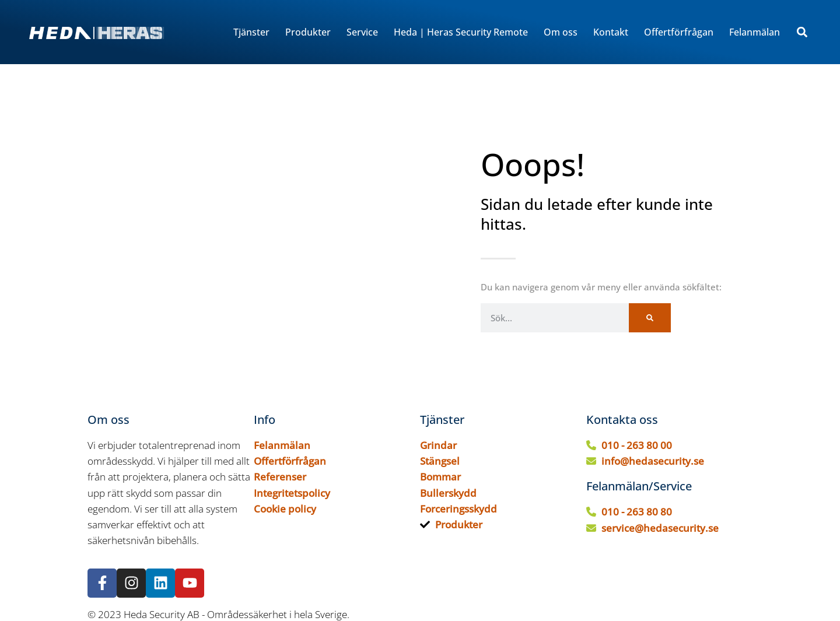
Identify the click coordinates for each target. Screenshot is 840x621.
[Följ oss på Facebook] (102, 583)
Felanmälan (755, 32)
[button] (802, 32)
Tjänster (251, 32)
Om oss (561, 32)
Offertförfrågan (679, 32)
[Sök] (650, 318)
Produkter (308, 32)
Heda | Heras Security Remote (461, 32)
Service (362, 32)
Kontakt (611, 32)
